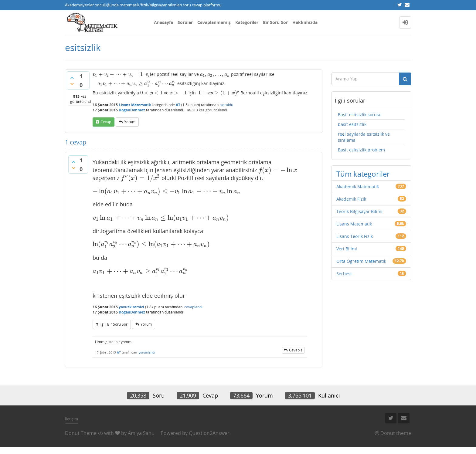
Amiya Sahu (141, 433)
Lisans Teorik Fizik (355, 236)
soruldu (227, 105)
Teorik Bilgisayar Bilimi (359, 211)
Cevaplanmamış (214, 22)
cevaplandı (193, 307)
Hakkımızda (305, 22)
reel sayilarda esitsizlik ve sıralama (364, 137)
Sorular (185, 22)
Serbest (344, 274)
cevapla (296, 350)
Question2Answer (209, 433)
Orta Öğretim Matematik (361, 261)
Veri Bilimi (347, 249)
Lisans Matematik (135, 105)
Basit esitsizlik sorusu (360, 115)
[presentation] (118, 74)
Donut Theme (81, 433)
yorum (130, 122)
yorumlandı (147, 352)
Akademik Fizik (351, 199)
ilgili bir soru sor (114, 324)
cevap (106, 122)
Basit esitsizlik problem (361, 150)
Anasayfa (163, 22)
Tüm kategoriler (363, 174)
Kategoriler (247, 22)
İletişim (71, 419)
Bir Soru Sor (275, 22)
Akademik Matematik (358, 186)
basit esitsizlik (352, 124)
